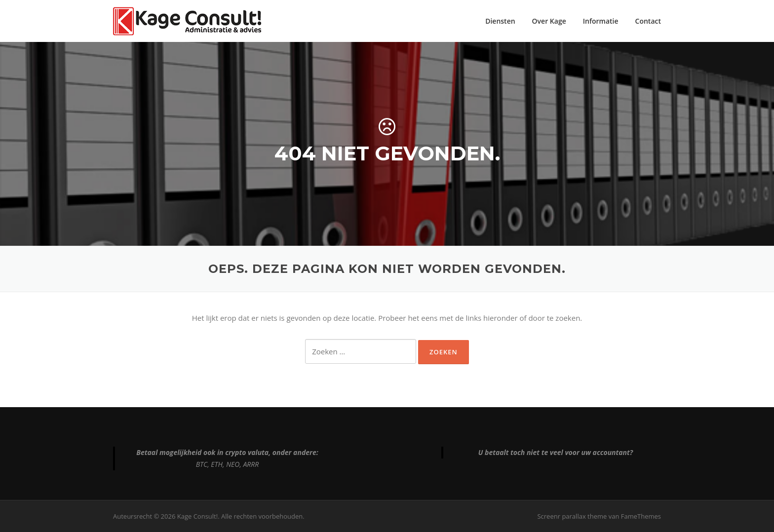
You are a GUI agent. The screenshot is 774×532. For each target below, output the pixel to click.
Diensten (500, 21)
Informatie (601, 21)
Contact (648, 21)
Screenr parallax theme (572, 516)
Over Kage (549, 21)
